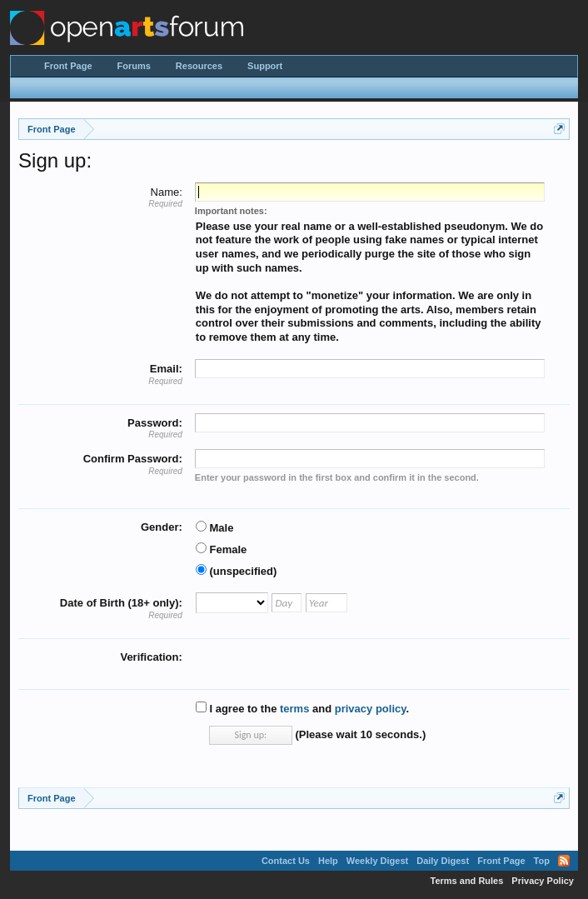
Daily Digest (443, 861)
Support (265, 66)
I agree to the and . (302, 709)
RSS (564, 861)
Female (221, 549)
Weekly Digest (377, 861)
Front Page (68, 66)
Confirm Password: (133, 459)
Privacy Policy (543, 881)
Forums (134, 66)
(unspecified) (237, 571)
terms (294, 709)
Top (542, 861)
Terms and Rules (467, 881)
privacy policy (371, 709)
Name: (167, 192)
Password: (155, 423)
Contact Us (286, 861)
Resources (199, 66)
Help (328, 861)
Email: (166, 369)
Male (215, 528)
